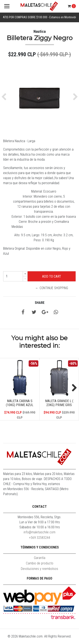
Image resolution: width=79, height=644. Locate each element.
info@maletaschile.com (39, 532)
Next (73, 388)
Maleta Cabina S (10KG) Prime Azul (20, 403)
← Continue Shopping (52, 288)
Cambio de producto (40, 563)
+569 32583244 (40, 538)
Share (40, 303)
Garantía (40, 558)
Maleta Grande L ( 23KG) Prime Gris (59, 403)
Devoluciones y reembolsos (39, 569)
